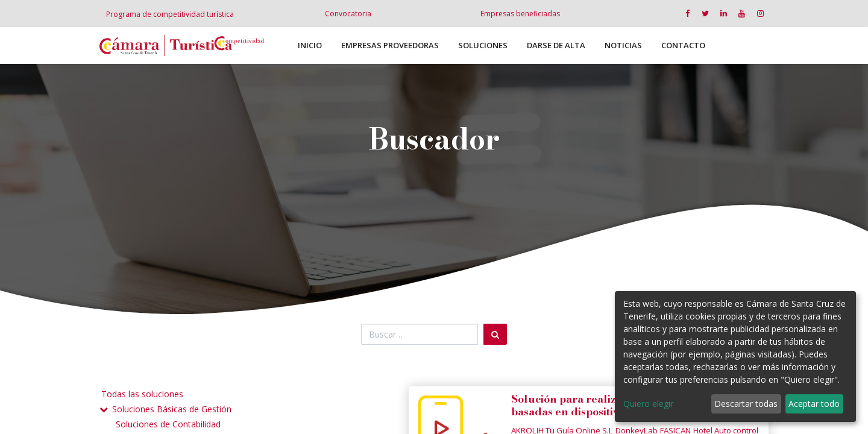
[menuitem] (310, 46)
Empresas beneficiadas (520, 14)
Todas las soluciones (142, 394)
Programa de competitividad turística (170, 14)
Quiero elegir (648, 404)
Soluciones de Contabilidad (168, 424)
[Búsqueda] (495, 334)
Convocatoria (348, 14)
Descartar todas (746, 404)
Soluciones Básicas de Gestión (172, 409)
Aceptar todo (814, 404)
